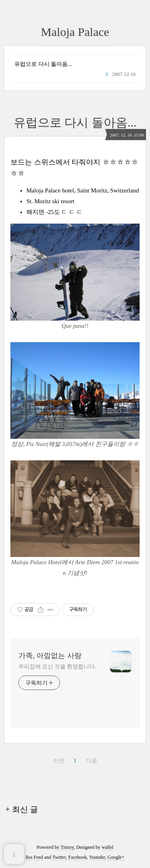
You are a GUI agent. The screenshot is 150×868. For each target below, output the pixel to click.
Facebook (78, 857)
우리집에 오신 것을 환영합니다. (57, 667)
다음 (92, 761)
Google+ (116, 857)
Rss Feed (34, 857)
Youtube (97, 857)
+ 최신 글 (22, 809)
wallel (107, 847)
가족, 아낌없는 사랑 (50, 656)
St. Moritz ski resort (50, 201)
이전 (59, 761)
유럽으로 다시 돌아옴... (43, 64)
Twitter (59, 857)
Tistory (67, 847)
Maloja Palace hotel (50, 190)
